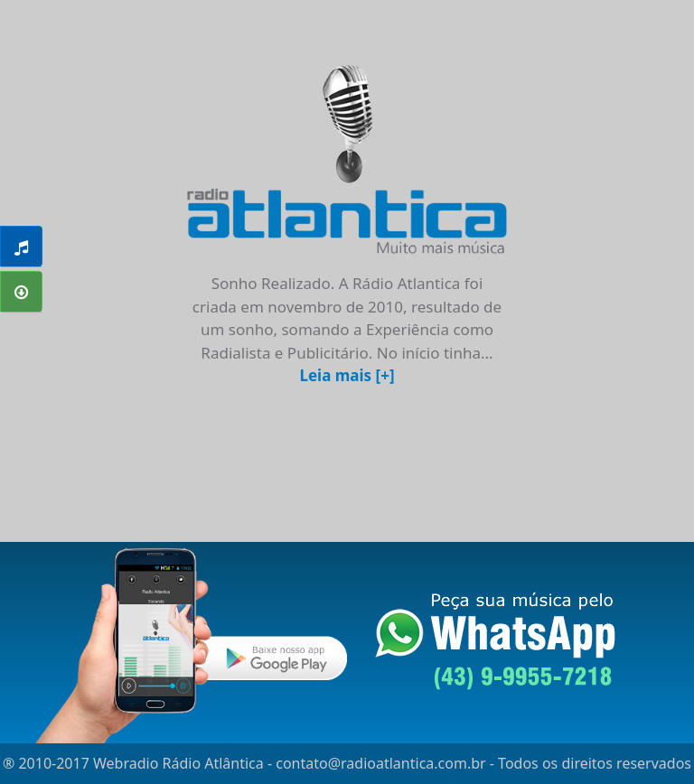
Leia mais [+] (347, 375)
